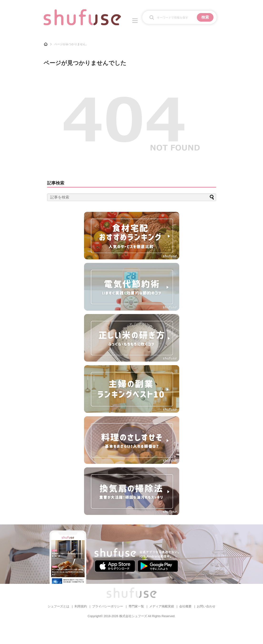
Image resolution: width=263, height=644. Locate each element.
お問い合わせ (206, 606)
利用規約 (81, 606)
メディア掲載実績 (162, 606)
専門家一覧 (136, 606)
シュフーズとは (58, 606)
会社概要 (185, 606)
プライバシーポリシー (108, 606)
